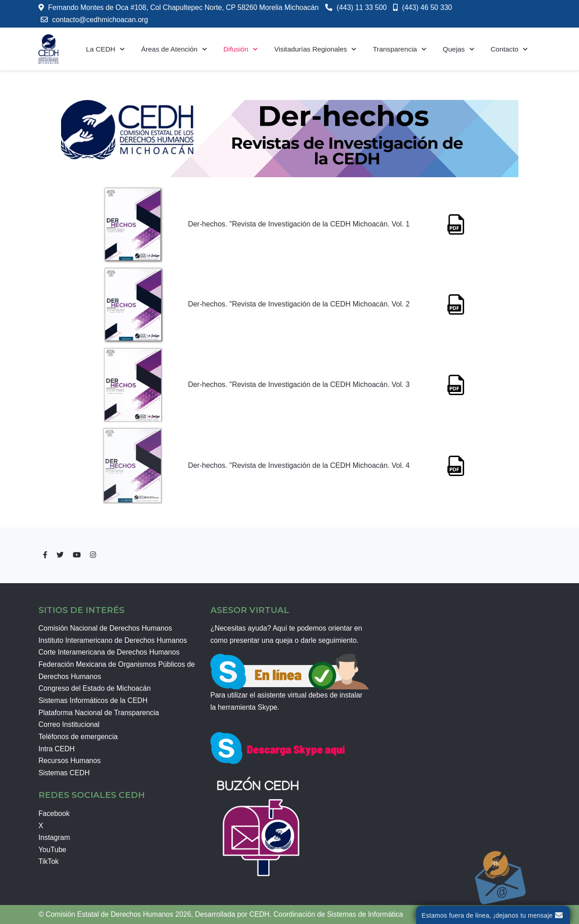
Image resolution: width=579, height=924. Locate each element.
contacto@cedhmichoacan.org (100, 15)
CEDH (259, 914)
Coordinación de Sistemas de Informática (338, 914)
